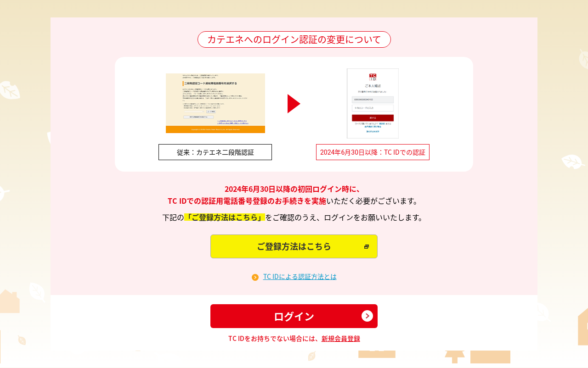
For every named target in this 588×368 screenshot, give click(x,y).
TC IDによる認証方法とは (300, 276)
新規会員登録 (341, 338)
